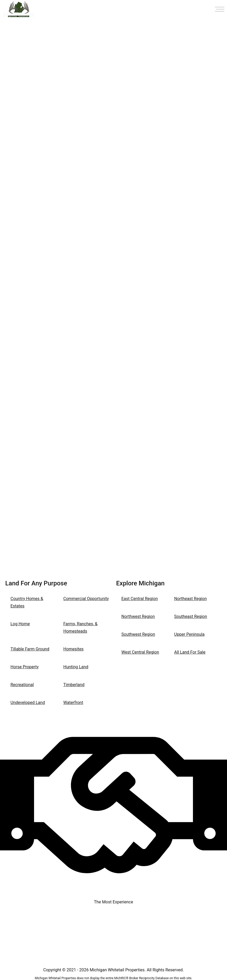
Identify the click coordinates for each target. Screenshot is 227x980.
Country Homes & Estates (27, 602)
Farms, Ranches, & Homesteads (81, 627)
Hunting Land (76, 667)
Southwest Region (138, 634)
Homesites (74, 649)
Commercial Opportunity (86, 599)
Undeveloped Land (28, 703)
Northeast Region (191, 599)
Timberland (74, 685)
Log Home (20, 624)
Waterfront (73, 703)
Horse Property (25, 667)
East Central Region (140, 599)
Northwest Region (138, 616)
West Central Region (140, 652)
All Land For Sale (190, 652)
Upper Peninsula (190, 634)
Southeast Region (191, 616)
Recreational (22, 685)
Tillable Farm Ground (30, 649)
